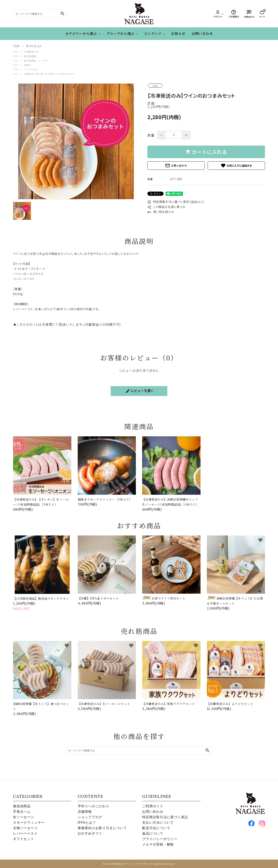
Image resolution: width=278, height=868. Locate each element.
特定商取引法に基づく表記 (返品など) (176, 202)
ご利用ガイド (153, 806)
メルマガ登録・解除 (158, 844)
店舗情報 (85, 812)
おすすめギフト (90, 833)
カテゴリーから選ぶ (81, 34)
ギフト (45, 60)
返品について (153, 833)
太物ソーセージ (25, 828)
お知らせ (178, 34)
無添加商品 (22, 806)
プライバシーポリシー (160, 839)
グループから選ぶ (120, 34)
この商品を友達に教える (167, 207)
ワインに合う (31, 69)
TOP (16, 52)
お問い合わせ (202, 34)
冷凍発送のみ (31, 52)
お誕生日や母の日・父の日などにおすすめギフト (50, 74)
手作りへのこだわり (94, 806)
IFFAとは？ (87, 823)
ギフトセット (24, 839)
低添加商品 (30, 56)
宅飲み (28, 65)
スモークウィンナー (29, 823)
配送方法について (156, 828)
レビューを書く (139, 391)
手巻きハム (22, 812)
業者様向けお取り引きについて (102, 828)
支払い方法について (158, 823)
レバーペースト (25, 833)
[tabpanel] (76, 141)
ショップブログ (90, 817)
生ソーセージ (24, 817)
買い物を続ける (161, 212)
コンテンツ (153, 34)
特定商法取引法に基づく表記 (165, 817)
